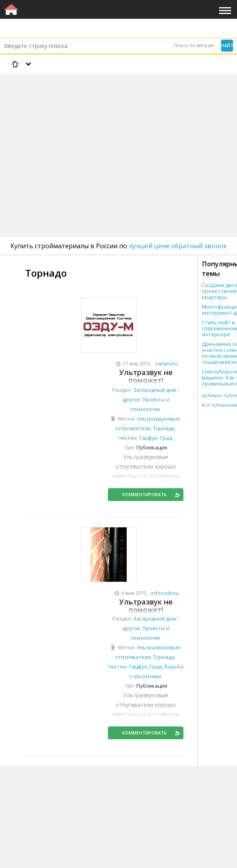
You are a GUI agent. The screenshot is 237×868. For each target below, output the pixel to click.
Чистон (127, 438)
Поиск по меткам (194, 45)
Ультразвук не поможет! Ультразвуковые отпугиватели (146, 377)
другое (131, 399)
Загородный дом (154, 390)
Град (166, 438)
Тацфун (148, 438)
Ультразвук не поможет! (146, 606)
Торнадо (164, 428)
